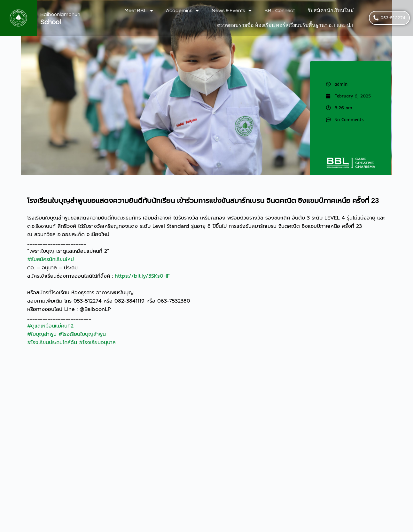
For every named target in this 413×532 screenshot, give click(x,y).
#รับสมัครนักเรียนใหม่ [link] (51, 259)
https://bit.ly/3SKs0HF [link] (142, 276)
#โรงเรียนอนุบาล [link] (97, 343)
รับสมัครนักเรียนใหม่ (331, 11)
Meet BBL (139, 11)
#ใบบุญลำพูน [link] (42, 334)
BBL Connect (280, 11)
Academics (182, 11)
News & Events (232, 11)
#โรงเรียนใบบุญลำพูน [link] (82, 334)
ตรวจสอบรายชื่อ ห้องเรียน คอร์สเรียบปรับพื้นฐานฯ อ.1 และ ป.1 (285, 25)
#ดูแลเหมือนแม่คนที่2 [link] (50, 326)
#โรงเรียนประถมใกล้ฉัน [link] (52, 343)
